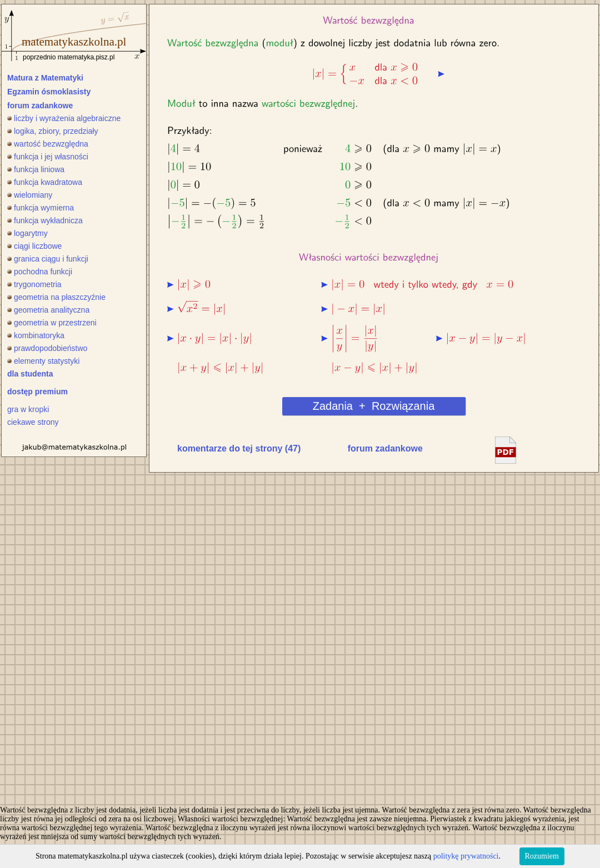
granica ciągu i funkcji (48, 259)
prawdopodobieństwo (47, 348)
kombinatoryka (36, 335)
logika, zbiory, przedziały (52, 131)
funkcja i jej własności (48, 157)
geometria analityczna (48, 310)
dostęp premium (37, 392)
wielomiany (30, 195)
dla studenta (30, 374)
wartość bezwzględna (48, 144)
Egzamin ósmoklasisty (49, 92)
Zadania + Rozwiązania (374, 406)
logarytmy (27, 233)
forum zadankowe (40, 106)
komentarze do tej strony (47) (239, 448)
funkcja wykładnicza (45, 220)
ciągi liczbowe (34, 246)
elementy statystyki (43, 361)
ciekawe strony (33, 422)
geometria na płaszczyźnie (56, 297)
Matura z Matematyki (45, 78)
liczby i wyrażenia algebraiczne (64, 118)
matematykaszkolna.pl (74, 42)
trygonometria (34, 284)
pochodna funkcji (40, 272)
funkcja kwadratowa (45, 182)
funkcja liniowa (36, 169)
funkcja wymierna (41, 208)
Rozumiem (542, 856)
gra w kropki (28, 409)
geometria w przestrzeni (52, 323)
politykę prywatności (466, 856)
